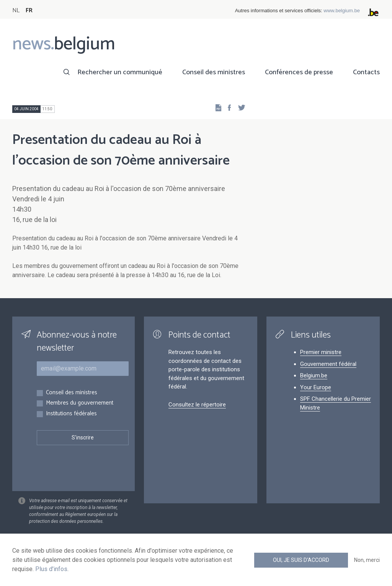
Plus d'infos (51, 569)
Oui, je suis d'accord (301, 560)
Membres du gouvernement (80, 403)
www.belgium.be (342, 11)
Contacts (366, 72)
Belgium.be (314, 375)
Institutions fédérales (71, 414)
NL (16, 11)
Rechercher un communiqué (120, 72)
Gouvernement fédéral (328, 364)
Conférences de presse (299, 72)
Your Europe (316, 387)
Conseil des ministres (214, 72)
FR (29, 11)
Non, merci (367, 560)
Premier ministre (321, 352)
